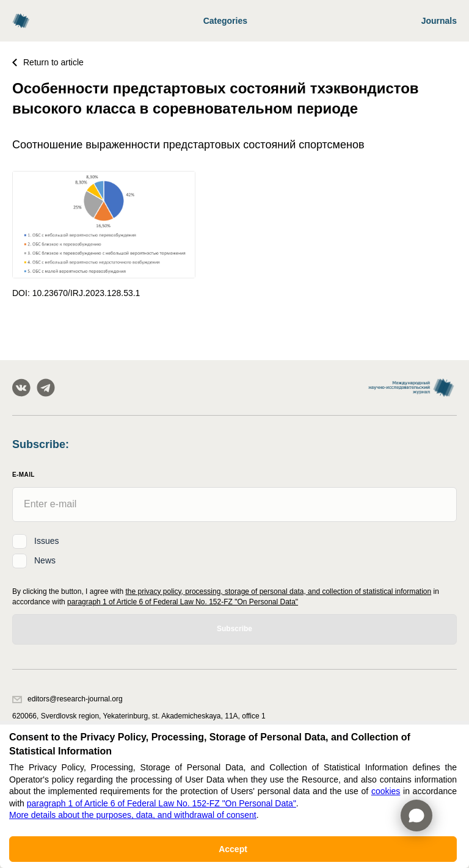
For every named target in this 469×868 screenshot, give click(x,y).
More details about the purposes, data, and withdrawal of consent (133, 815)
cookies (386, 791)
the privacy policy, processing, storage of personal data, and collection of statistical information (278, 591)
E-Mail (24, 475)
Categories (225, 21)
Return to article (48, 62)
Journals (439, 21)
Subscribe (234, 629)
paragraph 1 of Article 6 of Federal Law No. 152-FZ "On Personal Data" (183, 602)
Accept (233, 849)
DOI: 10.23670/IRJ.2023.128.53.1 (76, 293)
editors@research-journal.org (67, 699)
